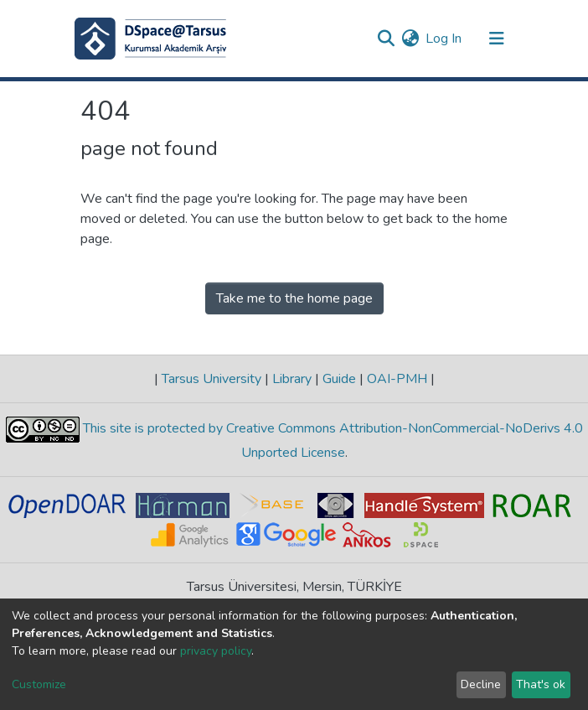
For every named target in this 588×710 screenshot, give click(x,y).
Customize (39, 684)
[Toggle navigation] (497, 39)
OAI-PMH (397, 379)
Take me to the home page (294, 298)
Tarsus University (211, 379)
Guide (339, 379)
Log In (444, 39)
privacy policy (216, 651)
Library (292, 379)
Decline (481, 684)
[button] (410, 39)
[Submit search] (386, 39)
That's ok (541, 684)
